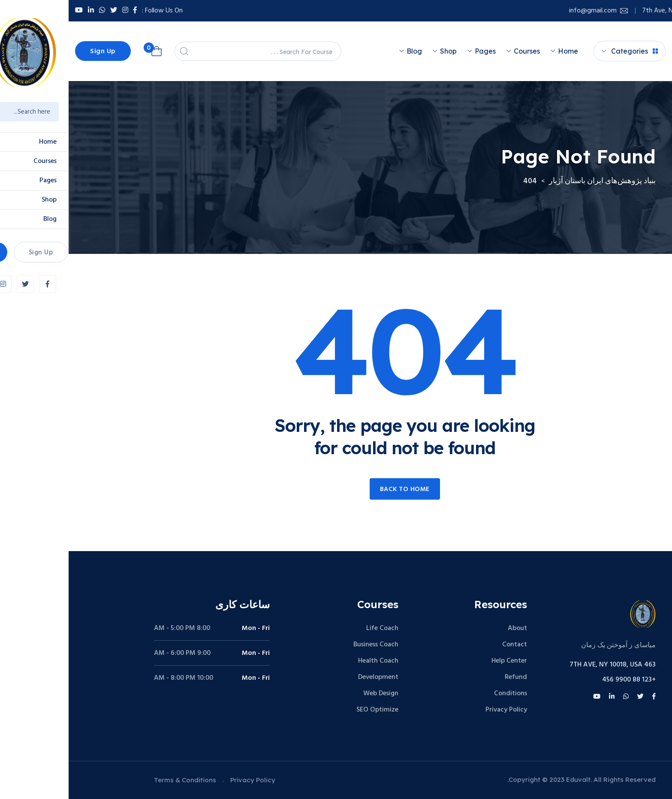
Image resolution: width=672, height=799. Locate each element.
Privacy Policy (438, 710)
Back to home (336, 489)
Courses (458, 51)
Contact (446, 645)
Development (310, 677)
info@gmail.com (524, 11)
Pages (417, 51)
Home (499, 51)
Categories (566, 51)
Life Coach (314, 628)
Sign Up (34, 51)
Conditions (442, 693)
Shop (380, 51)
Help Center (441, 661)
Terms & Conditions (116, 780)
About (449, 628)
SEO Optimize (309, 710)
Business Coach (307, 645)
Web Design (312, 693)
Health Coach (310, 661)
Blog (346, 51)
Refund (447, 677)
